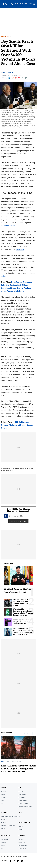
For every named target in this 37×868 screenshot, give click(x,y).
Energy (3, 823)
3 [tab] (26, 733)
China (3, 795)
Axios (3, 276)
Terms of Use (23, 848)
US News (20, 249)
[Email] (22, 78)
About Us (21, 839)
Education (22, 798)
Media (3, 829)
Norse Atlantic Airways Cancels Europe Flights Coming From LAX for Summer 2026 (18, 769)
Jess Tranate (8, 72)
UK (2, 804)
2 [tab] (25, 733)
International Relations (25, 807)
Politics (21, 792)
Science (21, 827)
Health (20, 829)
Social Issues (23, 801)
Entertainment (7, 835)
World (4, 788)
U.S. (20, 788)
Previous (30, 733)
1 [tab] (23, 733)
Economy (4, 820)
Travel (3, 762)
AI (19, 817)
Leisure (3, 842)
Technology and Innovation (9, 817)
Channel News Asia (9, 226)
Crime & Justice (23, 804)
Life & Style (5, 839)
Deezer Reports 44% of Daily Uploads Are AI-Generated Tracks (21, 622)
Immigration (22, 795)
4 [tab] (28, 733)
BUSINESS (4, 813)
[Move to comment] (26, 78)
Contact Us (22, 842)
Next (34, 733)
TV (2, 848)
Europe (3, 798)
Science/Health (24, 823)
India (3, 801)
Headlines (5, 36)
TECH (20, 813)
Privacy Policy (23, 845)
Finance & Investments (8, 826)
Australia (4, 792)
